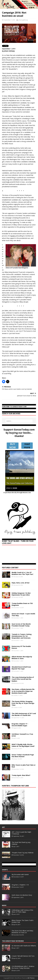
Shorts (5, 870)
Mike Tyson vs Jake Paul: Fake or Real (24, 766)
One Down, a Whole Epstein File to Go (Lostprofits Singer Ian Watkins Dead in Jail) (23, 691)
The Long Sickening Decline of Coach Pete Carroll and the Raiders (23, 679)
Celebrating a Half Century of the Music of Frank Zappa (22, 911)
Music (4, 905)
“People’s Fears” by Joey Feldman (23, 853)
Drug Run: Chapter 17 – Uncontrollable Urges (20, 725)
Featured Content (10, 568)
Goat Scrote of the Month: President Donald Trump (21, 625)
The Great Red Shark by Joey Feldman (21, 843)
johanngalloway (23, 20)
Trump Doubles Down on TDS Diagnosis (22, 604)
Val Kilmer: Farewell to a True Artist (22, 735)
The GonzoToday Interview (13, 941)
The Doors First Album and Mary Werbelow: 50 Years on (22, 932)
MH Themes (31, 978)
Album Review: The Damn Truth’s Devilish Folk (23, 921)
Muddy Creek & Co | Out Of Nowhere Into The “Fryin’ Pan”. (23, 573)
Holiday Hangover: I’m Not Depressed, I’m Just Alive (21, 594)
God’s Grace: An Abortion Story (22, 895)
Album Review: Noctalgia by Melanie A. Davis (22, 658)
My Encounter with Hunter (20, 874)
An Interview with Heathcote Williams (24, 946)
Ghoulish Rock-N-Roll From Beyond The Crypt (21, 668)
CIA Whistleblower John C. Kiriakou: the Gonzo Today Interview (23, 967)
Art (3, 827)
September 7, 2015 (10, 20)
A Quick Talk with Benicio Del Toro (23, 956)
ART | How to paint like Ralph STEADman (21, 833)
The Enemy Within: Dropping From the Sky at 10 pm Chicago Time (23, 703)
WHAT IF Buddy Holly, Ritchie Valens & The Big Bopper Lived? (23, 745)
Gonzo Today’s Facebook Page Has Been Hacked (23, 756)
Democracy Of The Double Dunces (21, 647)
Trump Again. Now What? (21, 775)
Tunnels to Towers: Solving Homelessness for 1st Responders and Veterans (22, 636)
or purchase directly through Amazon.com (17, 493)
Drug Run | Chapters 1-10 (20, 885)
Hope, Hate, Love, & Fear (21, 583)
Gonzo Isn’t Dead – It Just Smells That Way (23, 615)
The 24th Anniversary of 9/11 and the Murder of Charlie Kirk (24, 714)
